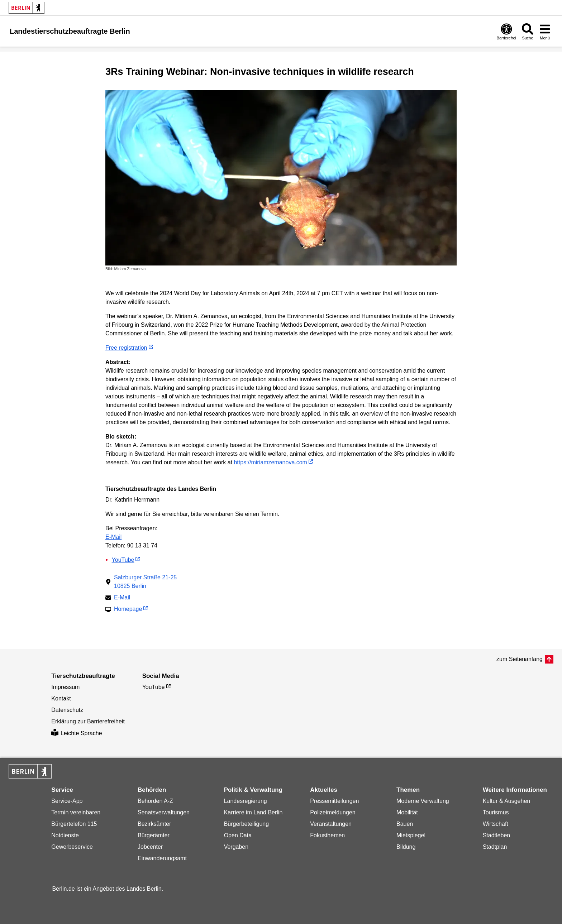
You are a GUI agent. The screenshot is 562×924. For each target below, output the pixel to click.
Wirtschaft (496, 824)
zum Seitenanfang (520, 659)
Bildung (406, 847)
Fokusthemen (327, 835)
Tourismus (496, 812)
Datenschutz (67, 710)
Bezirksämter (154, 824)
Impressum (65, 687)
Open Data (238, 835)
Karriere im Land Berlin (253, 812)
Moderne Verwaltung (423, 801)
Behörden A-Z (155, 801)
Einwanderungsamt (162, 858)
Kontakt (61, 698)
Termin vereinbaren (76, 812)
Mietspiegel (411, 835)
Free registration (126, 348)
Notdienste (65, 835)
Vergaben (236, 847)
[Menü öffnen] (545, 31)
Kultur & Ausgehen (507, 801)
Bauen (405, 824)
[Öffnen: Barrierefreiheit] (506, 31)
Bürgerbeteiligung (246, 824)
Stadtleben (497, 835)
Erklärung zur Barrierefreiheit (88, 721)
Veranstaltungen (331, 824)
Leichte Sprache (77, 733)
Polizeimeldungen (333, 812)
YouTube (123, 560)
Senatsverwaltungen (164, 812)
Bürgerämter (154, 835)
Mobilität (407, 812)
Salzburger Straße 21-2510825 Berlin (145, 582)
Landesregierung (246, 801)
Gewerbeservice (72, 847)
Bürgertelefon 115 (74, 824)
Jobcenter (150, 847)
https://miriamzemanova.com (270, 462)
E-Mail (113, 537)
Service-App (67, 801)
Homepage (128, 610)
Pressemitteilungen (334, 801)
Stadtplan (495, 847)
